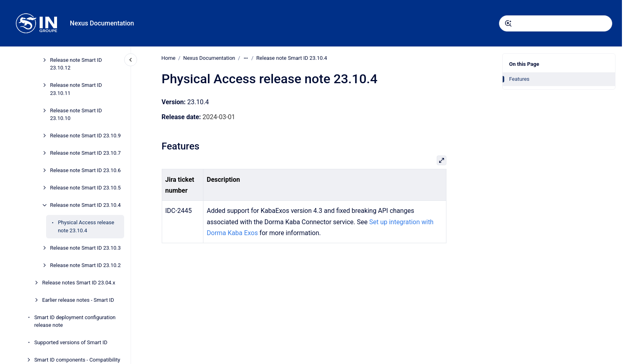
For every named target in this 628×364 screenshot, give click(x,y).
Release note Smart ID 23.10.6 (86, 170)
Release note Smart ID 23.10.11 (76, 89)
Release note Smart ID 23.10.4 (86, 205)
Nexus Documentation (102, 23)
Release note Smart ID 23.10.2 (86, 265)
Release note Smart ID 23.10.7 (86, 153)
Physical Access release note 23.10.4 (86, 226)
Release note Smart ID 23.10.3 (86, 248)
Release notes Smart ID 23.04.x (79, 283)
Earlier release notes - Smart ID (78, 300)
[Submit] (508, 23)
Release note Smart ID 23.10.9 (86, 136)
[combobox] (556, 23)
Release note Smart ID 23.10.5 (86, 188)
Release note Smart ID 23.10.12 (76, 64)
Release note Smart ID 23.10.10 (76, 115)
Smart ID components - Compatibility (77, 360)
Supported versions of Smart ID (71, 342)
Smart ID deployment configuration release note (75, 321)
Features (519, 79)
